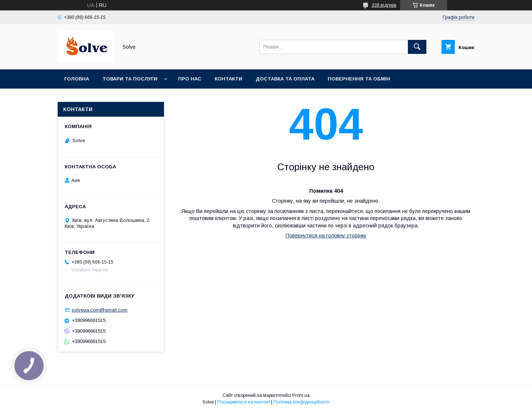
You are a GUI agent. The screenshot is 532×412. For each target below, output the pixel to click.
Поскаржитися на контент (244, 402)
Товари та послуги (130, 79)
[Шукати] (417, 47)
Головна (77, 79)
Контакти (229, 79)
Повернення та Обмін (359, 79)
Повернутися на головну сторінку (326, 236)
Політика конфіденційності (301, 402)
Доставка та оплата (285, 79)
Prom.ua (301, 395)
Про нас (190, 79)
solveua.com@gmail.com (100, 310)
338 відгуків (384, 5)
